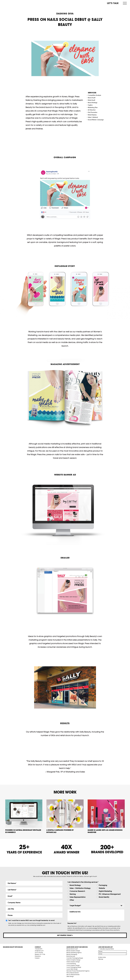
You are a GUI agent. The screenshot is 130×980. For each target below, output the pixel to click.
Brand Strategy (75, 885)
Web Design (70, 976)
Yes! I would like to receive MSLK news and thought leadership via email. (31, 921)
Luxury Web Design (72, 969)
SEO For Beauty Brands (73, 975)
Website (102, 888)
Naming (73, 894)
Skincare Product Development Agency (78, 971)
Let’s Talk (113, 3)
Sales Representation (78, 897)
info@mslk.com (39, 951)
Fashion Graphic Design (73, 960)
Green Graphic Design (73, 962)
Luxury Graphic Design (73, 965)
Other (72, 900)
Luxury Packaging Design (74, 967)
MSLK (11, 3)
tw (39, 961)
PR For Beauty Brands (73, 973)
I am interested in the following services (83, 882)
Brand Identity (104, 897)
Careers (37, 958)
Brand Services (71, 956)
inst (45, 961)
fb (36, 961)
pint (42, 961)
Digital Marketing (105, 891)
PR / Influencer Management (110, 894)
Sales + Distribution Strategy (80, 888)
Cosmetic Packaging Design (75, 958)
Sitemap (101, 959)
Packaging (103, 885)
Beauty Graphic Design (73, 951)
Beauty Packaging (72, 954)
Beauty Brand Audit (72, 949)
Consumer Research (77, 891)
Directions (38, 956)
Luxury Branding (71, 964)
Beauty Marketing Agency (74, 953)
